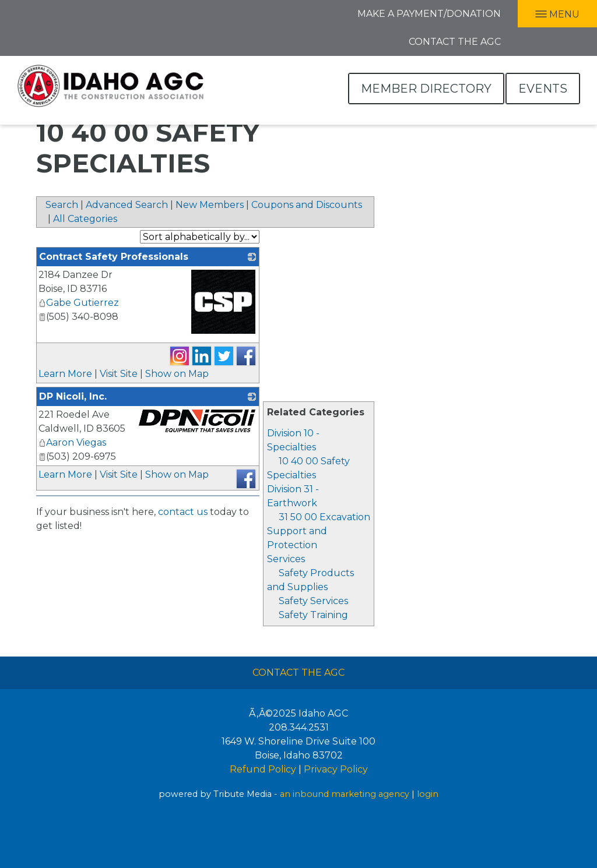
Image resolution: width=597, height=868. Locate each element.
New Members (210, 205)
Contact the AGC (455, 42)
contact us (183, 512)
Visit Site (119, 374)
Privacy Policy (336, 769)
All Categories (85, 219)
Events (543, 89)
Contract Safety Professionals (114, 257)
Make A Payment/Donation (429, 14)
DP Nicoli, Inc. (73, 396)
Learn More (65, 374)
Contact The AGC (298, 673)
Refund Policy (263, 769)
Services (286, 559)
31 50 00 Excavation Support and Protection (319, 531)
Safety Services (313, 601)
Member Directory (426, 89)
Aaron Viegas (72, 442)
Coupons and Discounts (307, 205)
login (428, 794)
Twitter (58, 13)
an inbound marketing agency (345, 794)
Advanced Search (127, 205)
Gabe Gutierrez (79, 303)
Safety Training (313, 615)
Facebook (10, 13)
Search (62, 205)
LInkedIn (33, 13)
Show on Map (177, 374)
